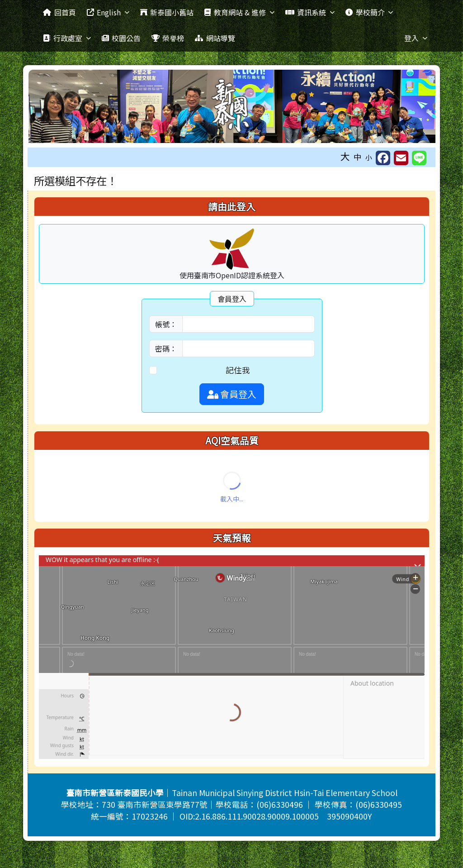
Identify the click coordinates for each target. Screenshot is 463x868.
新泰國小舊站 (167, 12)
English (108, 12)
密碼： (166, 348)
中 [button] (358, 157)
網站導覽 (215, 38)
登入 (416, 38)
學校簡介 (369, 12)
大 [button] (345, 156)
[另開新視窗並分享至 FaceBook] (383, 158)
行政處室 (67, 38)
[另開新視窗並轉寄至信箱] (401, 158)
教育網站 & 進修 (239, 12)
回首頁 (59, 12)
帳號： (166, 324)
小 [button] (369, 157)
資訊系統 (310, 12)
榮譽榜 (168, 38)
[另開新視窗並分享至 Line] (419, 158)
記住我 (238, 370)
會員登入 (232, 394)
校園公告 (121, 38)
